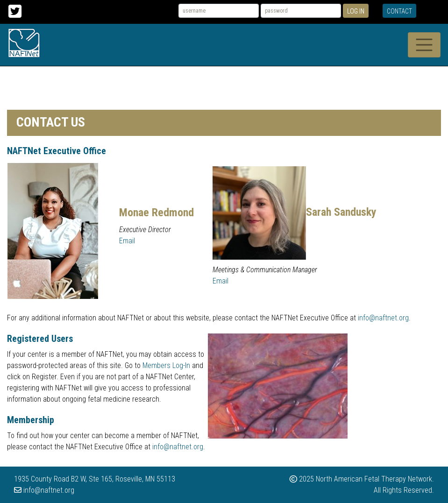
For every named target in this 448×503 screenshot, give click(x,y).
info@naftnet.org (383, 318)
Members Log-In (166, 365)
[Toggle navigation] (424, 45)
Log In (356, 11)
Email (127, 241)
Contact (399, 11)
